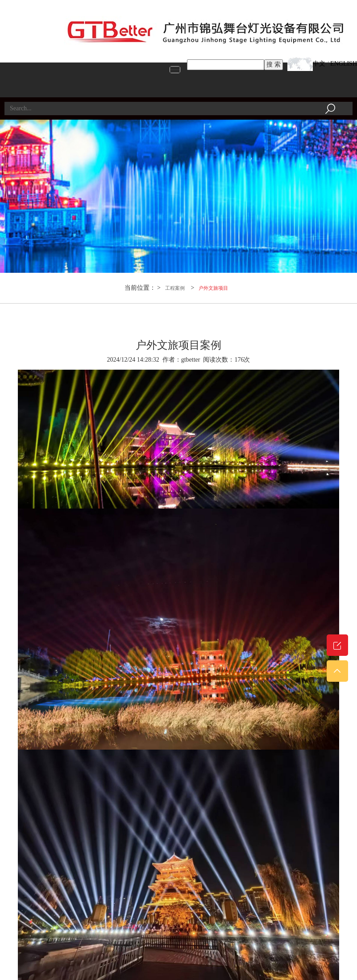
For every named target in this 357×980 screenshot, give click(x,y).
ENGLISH (344, 64)
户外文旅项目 (213, 288)
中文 (319, 64)
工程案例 (175, 288)
